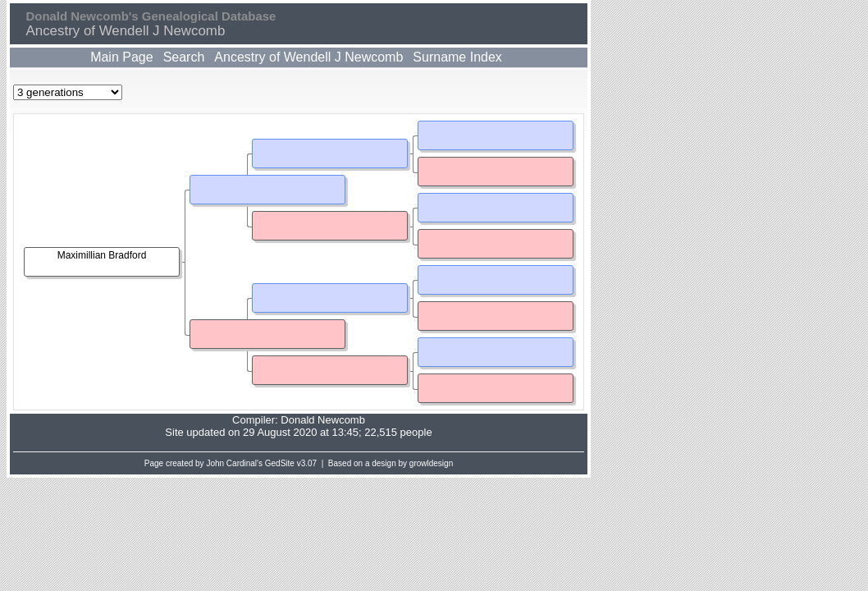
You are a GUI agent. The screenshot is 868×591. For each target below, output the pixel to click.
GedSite (280, 463)
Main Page (122, 57)
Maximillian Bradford (102, 255)
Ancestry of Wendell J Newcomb (308, 57)
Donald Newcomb (323, 420)
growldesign (431, 463)
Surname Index (457, 57)
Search (184, 57)
